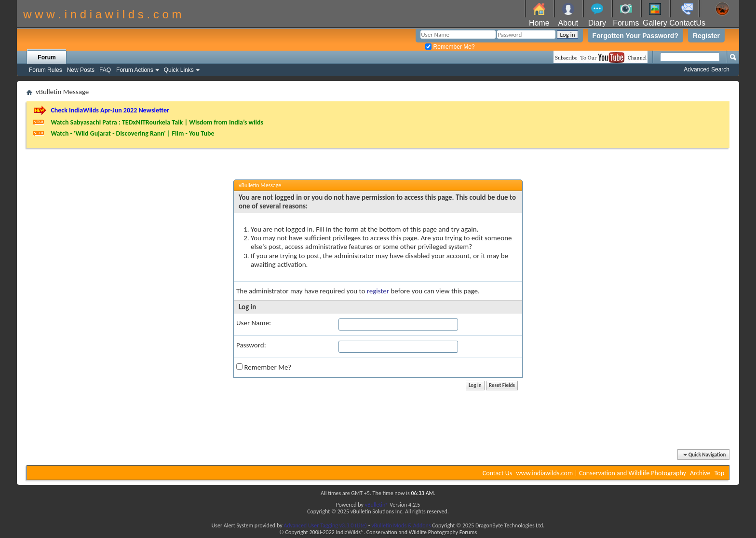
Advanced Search (707, 69)
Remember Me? (450, 47)
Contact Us (498, 473)
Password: (251, 345)
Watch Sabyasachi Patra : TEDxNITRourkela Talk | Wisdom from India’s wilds (157, 122)
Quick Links (179, 70)
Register (706, 36)
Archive (700, 473)
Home (539, 23)
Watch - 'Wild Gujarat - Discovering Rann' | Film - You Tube (132, 133)
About (568, 23)
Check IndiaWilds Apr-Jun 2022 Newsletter (110, 110)
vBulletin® (377, 505)
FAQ (105, 70)
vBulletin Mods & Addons (401, 525)
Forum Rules (46, 70)
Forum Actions (135, 70)
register (378, 291)
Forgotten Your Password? (635, 36)
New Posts (81, 70)
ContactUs (687, 23)
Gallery (655, 23)
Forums (626, 23)
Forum (47, 57)
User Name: (254, 323)
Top (719, 473)
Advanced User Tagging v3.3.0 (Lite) (325, 525)
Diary (597, 23)
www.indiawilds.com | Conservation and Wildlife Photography (601, 473)
